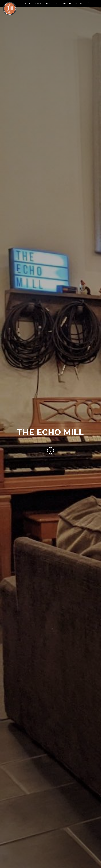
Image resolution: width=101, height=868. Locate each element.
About (38, 6)
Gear (47, 6)
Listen (57, 6)
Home (28, 6)
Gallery (67, 6)
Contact (79, 6)
